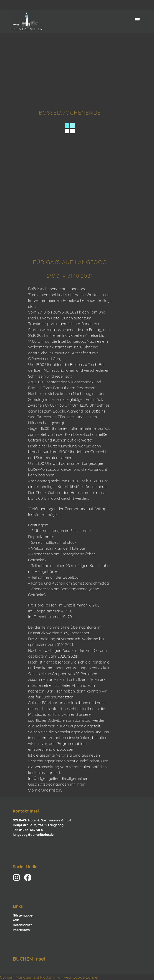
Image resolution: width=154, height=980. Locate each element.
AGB (16, 920)
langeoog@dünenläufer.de (33, 835)
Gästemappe (23, 915)
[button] (138, 20)
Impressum (21, 930)
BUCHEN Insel (29, 959)
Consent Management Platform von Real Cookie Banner (49, 977)
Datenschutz (22, 925)
